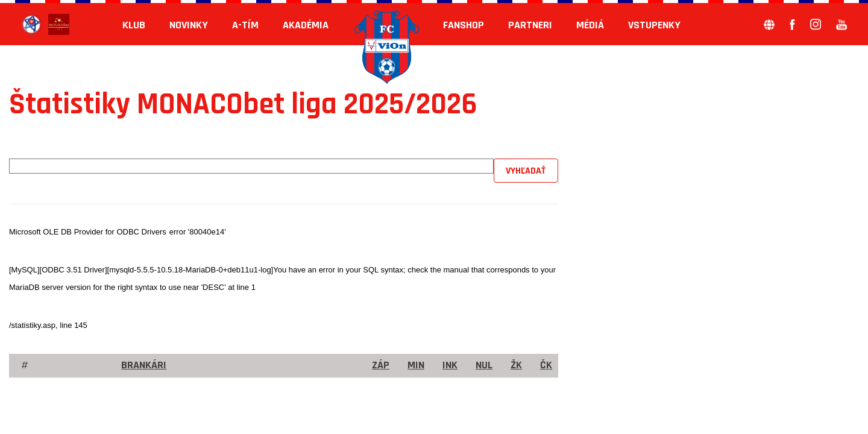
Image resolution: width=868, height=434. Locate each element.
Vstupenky (654, 25)
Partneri (530, 25)
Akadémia (306, 25)
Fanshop (464, 25)
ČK (546, 365)
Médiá (590, 25)
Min (416, 365)
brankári (144, 365)
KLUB (134, 25)
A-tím (245, 25)
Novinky (189, 25)
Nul (484, 365)
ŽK (516, 365)
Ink (450, 365)
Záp (381, 365)
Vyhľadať (526, 171)
